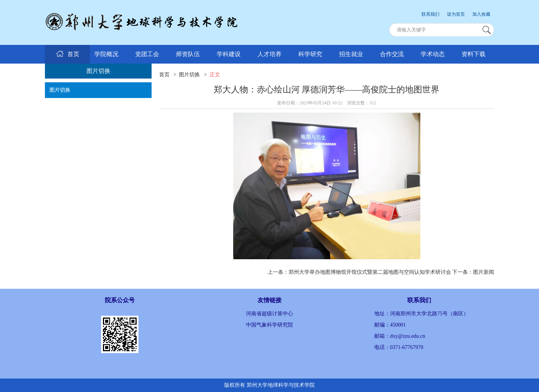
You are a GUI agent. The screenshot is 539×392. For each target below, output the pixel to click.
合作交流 (392, 54)
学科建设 (229, 54)
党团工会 (147, 54)
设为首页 (456, 14)
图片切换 (60, 90)
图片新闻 (484, 272)
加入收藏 (481, 14)
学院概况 (106, 54)
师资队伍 (188, 54)
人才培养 (269, 54)
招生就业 (351, 54)
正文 (215, 75)
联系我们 (430, 14)
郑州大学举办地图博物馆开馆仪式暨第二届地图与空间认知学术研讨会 (370, 272)
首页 (164, 75)
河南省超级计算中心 (269, 314)
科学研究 (310, 54)
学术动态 (433, 54)
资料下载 (473, 54)
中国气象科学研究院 (269, 325)
